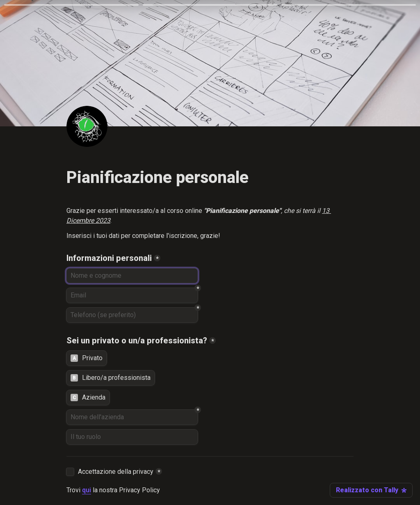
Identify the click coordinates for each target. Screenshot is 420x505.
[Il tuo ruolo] (132, 437)
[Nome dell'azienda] (132, 417)
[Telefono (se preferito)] (132, 315)
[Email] (132, 295)
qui (87, 490)
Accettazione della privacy (116, 472)
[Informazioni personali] (132, 276)
